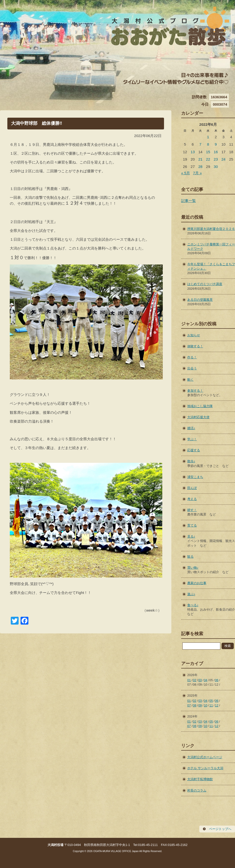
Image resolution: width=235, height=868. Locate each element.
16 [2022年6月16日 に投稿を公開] (216, 152)
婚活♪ (191, 428)
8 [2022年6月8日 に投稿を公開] (208, 144)
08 (195, 705)
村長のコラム (197, 790)
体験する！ (195, 346)
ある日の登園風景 (200, 300)
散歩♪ (191, 461)
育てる (192, 525)
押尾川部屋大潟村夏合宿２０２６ (211, 229)
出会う (192, 368)
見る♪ (191, 536)
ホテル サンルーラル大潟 (205, 768)
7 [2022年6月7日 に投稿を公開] (200, 144)
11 (211, 705)
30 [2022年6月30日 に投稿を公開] (216, 167)
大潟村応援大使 (198, 417)
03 (200, 680)
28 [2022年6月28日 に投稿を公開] (200, 167)
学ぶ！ (192, 439)
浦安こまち (195, 477)
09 (200, 705)
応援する (194, 450)
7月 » (197, 173)
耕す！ (192, 510)
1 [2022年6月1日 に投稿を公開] (208, 137)
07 (189, 705)
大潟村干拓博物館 (200, 779)
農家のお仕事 (197, 583)
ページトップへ (220, 829)
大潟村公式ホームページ (205, 757)
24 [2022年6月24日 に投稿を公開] (223, 159)
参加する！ (195, 391)
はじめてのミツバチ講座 (205, 284)
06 (217, 680)
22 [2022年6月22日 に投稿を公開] (208, 159)
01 (189, 680)
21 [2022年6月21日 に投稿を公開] (200, 159)
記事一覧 (188, 201)
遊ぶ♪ (191, 594)
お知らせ (194, 335)
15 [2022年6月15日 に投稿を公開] (208, 152)
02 (195, 680)
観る (190, 557)
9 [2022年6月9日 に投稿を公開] (216, 144)
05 (211, 701)
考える (192, 499)
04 (206, 680)
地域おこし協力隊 (200, 406)
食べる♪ (193, 605)
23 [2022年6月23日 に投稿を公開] (216, 159)
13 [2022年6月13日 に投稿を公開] (193, 152)
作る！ (192, 357)
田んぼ (192, 488)
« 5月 (186, 173)
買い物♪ (193, 568)
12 (217, 705)
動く (190, 380)
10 (206, 705)
